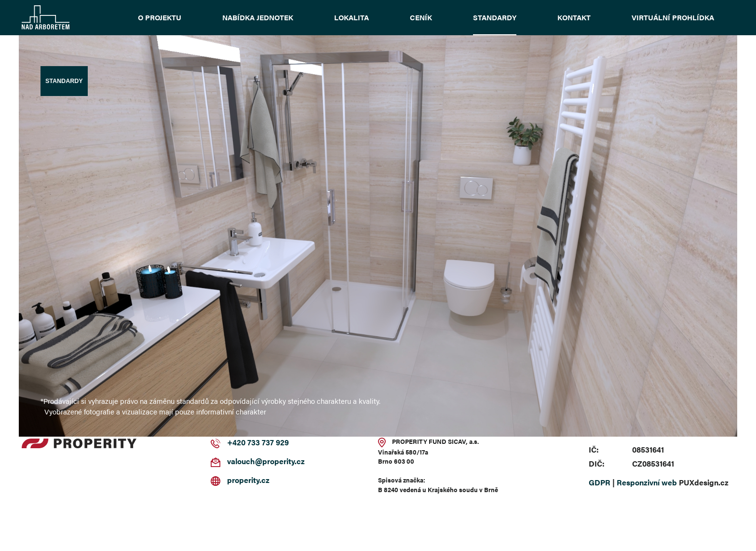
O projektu (160, 17)
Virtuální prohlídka (673, 17)
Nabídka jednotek (258, 17)
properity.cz (248, 480)
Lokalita (351, 17)
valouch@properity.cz (266, 461)
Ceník (421, 17)
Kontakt (574, 17)
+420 (236, 442)
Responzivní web (647, 482)
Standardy (495, 17)
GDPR (600, 482)
